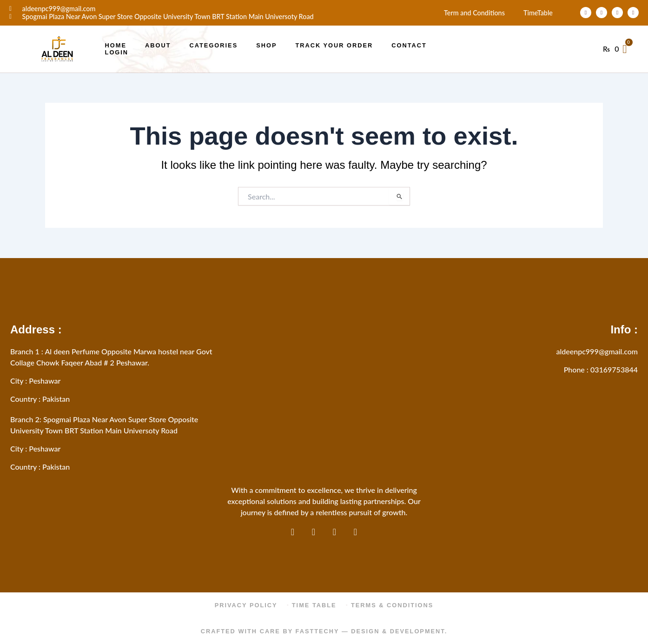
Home (116, 45)
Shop (266, 45)
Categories (214, 45)
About (158, 45)
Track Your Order (334, 45)
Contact (409, 45)
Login (117, 52)
